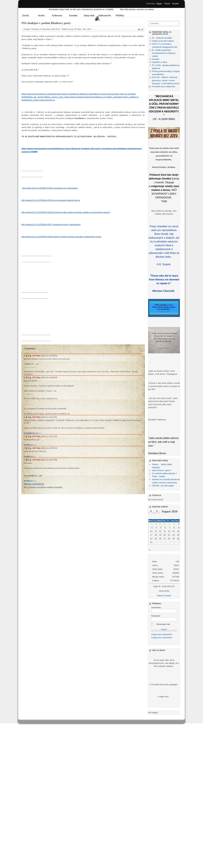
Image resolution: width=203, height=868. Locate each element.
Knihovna (57, 15)
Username (156, 607)
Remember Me (163, 624)
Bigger (159, 4)
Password (156, 616)
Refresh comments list (34, 484)
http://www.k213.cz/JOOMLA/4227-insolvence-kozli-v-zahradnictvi (51, 224)
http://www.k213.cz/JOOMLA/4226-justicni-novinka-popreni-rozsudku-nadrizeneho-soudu (61, 237)
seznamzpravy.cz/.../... (33, 433)
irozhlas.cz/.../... (30, 456)
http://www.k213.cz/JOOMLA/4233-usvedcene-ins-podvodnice (50, 188)
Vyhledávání (150, 21)
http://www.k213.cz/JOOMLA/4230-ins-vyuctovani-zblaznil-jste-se (51, 200)
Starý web (89, 15)
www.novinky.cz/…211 (33, 476)
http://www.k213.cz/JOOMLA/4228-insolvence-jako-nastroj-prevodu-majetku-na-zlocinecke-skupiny (66, 212)
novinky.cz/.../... (30, 445)
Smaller (175, 4)
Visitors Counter (164, 596)
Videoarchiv (104, 16)
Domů (26, 15)
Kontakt (73, 15)
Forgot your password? (162, 634)
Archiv (41, 15)
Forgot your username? (162, 638)
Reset (167, 4)
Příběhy (120, 15)
